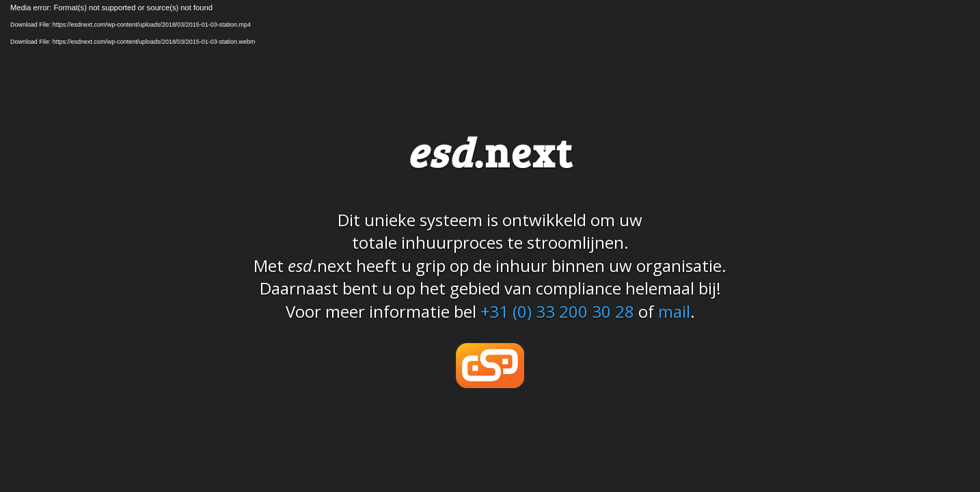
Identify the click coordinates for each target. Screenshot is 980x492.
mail (674, 311)
